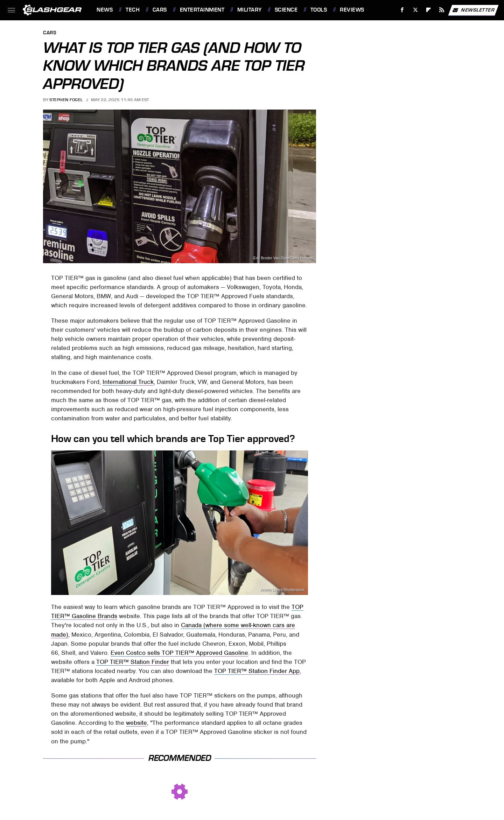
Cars (160, 10)
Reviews (352, 10)
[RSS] (442, 10)
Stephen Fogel (66, 100)
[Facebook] (402, 10)
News (105, 10)
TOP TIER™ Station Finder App (257, 671)
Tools (319, 10)
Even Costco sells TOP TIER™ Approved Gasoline (179, 653)
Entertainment (202, 10)
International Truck (128, 382)
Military (250, 10)
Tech (133, 10)
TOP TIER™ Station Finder (133, 662)
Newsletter (473, 10)
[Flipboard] (429, 10)
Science (286, 10)
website (136, 723)
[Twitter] (415, 10)
